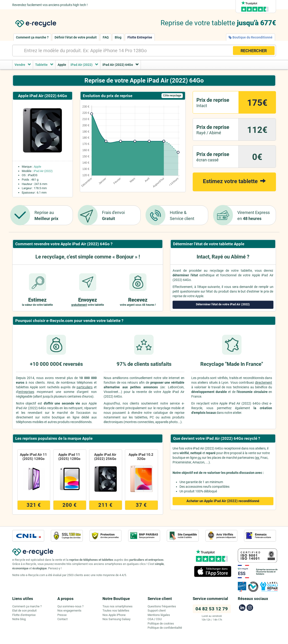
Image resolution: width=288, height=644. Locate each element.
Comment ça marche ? (32, 37)
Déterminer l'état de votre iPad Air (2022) (223, 304)
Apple (37, 167)
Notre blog (19, 619)
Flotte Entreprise (140, 37)
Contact (62, 619)
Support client (157, 611)
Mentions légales (159, 615)
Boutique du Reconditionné (251, 37)
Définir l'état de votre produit (76, 37)
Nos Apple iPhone (114, 615)
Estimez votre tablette (234, 181)
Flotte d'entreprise (24, 615)
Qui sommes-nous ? (70, 606)
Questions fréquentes (162, 606)
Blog (118, 37)
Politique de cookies (161, 623)
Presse (62, 615)
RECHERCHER (254, 51)
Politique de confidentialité (165, 628)
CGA (150, 619)
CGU (159, 619)
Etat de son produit (24, 611)
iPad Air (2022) (43, 171)
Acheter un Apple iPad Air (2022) (223, 501)
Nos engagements (69, 611)
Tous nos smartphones (118, 606)
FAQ (106, 37)
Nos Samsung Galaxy (116, 619)
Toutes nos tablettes (116, 611)
